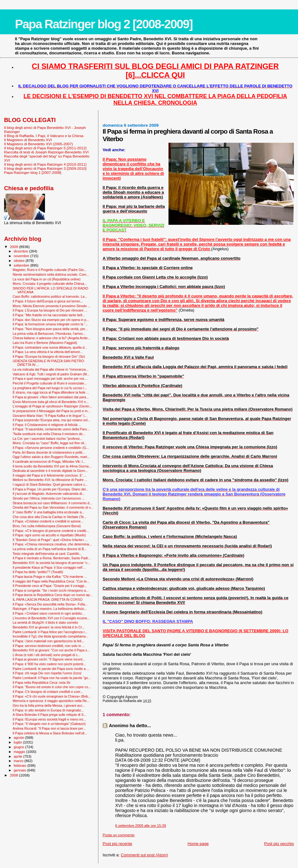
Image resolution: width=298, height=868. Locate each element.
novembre (22, 256)
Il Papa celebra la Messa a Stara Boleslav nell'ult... (50, 733)
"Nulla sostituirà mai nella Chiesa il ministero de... (49, 434)
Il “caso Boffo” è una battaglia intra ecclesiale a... (48, 512)
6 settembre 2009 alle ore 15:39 (141, 826)
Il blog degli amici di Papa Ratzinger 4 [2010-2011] (45, 164)
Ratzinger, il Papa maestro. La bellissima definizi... (50, 609)
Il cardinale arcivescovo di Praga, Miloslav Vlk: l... (49, 462)
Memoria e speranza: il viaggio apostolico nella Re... (51, 701)
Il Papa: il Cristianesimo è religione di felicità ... (47, 425)
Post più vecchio (279, 844)
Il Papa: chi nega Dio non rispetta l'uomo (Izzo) (47, 673)
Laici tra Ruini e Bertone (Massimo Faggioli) (45, 343)
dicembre (22, 251)
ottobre (20, 261)
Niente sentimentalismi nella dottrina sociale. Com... (51, 274)
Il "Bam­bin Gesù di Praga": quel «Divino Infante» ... (50, 540)
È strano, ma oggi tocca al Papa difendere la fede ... (51, 392)
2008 (14, 775)
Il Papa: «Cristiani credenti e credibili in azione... (48, 521)
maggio (20, 752)
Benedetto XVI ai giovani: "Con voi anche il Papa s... (51, 650)
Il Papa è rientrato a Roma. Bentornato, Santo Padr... (52, 558)
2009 (14, 247)
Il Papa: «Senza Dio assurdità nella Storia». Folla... (50, 604)
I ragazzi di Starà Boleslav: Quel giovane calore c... (50, 484)
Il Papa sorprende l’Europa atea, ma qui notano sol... (51, 420)
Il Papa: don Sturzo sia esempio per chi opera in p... (51, 320)
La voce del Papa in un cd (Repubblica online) (47, 279)
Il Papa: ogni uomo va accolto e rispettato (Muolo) (49, 535)
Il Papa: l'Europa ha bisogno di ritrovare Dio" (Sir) (49, 357)
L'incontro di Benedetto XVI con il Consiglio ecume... (51, 618)
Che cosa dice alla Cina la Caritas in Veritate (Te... (50, 517)
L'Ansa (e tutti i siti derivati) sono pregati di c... (46, 655)
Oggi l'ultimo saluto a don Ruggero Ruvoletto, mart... (51, 457)
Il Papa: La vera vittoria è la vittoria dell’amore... (48, 352)
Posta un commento (119, 835)
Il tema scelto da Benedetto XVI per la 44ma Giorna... (52, 466)
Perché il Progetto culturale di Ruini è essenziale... (50, 383)
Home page (198, 844)
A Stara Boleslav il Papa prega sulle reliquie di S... (50, 715)
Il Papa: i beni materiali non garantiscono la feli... (48, 641)
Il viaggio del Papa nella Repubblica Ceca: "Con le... (51, 581)
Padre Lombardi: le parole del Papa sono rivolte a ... (51, 669)
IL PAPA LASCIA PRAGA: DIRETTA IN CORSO (47, 600)
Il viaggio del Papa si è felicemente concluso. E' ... (49, 475)
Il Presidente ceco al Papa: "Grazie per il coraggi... (50, 586)
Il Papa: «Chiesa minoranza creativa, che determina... (52, 544)
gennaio (21, 770)
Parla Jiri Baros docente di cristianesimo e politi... (49, 452)
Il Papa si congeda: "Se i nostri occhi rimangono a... (51, 590)
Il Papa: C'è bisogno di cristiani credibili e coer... (48, 692)
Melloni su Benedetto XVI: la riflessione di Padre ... (50, 480)
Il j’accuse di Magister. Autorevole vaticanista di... (49, 494)
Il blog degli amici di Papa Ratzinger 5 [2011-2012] (45, 148)
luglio (18, 742)
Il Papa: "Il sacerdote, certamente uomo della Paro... (51, 429)
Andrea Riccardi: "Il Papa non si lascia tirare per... (49, 728)
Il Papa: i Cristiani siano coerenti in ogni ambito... (49, 613)
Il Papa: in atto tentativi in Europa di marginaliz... (48, 710)
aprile (19, 756)
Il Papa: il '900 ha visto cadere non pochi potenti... (49, 664)
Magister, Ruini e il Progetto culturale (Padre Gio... (50, 270)
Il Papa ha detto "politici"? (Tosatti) (38, 572)
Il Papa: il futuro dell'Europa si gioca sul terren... (48, 301)
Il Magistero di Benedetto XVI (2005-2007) (39, 144)
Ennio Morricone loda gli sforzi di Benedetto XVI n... (51, 402)
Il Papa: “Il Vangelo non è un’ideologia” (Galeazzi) (49, 724)
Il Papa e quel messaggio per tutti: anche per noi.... (50, 379)
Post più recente (117, 844)
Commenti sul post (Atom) (144, 855)
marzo (19, 761)
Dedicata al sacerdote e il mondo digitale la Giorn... (50, 471)
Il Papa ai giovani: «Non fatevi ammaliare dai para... (51, 397)
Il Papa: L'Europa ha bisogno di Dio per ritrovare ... (50, 310)
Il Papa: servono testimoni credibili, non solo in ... (49, 646)
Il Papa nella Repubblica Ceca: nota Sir (41, 683)
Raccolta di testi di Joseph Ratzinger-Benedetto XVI (46, 152)
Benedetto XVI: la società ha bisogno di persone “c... (51, 563)
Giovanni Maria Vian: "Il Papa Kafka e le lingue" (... (50, 416)
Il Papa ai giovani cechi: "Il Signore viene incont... (49, 659)
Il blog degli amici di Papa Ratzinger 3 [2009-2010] (45, 168)
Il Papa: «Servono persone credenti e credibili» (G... (51, 448)
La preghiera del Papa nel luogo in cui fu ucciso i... (50, 388)
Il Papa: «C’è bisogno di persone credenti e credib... (51, 531)
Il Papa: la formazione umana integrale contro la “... (50, 324)
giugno (20, 747)
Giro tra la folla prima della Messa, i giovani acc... (49, 705)
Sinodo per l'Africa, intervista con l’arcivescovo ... (49, 498)
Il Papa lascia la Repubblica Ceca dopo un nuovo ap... (52, 595)
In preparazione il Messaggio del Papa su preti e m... (51, 411)
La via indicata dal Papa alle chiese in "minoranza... (50, 369)
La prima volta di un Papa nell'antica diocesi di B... (50, 549)
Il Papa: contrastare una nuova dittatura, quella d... (50, 347)
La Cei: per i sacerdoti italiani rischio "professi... (47, 439)
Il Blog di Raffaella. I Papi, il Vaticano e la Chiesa (44, 136)
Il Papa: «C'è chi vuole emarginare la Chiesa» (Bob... (52, 696)
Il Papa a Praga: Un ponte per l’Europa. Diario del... (50, 489)
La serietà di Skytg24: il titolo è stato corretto (45, 622)
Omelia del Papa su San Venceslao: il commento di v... (53, 507)
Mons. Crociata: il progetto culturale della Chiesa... (50, 284)
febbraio (21, 766)
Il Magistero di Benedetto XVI (28, 140)
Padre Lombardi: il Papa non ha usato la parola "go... (52, 678)
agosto (20, 738)
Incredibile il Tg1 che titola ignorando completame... (50, 636)
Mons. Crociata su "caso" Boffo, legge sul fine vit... (50, 443)
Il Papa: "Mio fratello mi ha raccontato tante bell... (49, 315)
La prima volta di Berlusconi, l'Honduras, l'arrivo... (49, 334)
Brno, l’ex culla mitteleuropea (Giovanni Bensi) (47, 526)
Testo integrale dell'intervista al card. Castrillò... (47, 554)
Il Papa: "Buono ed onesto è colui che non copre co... (52, 687)
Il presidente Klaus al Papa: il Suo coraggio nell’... (49, 567)
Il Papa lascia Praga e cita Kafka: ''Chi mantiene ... (50, 577)
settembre (22, 265)
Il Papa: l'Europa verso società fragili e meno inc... (49, 719)
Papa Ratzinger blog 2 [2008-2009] (104, 24)
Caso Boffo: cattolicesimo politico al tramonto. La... (50, 296)
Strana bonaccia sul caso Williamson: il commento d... (52, 503)
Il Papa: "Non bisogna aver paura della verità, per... (50, 329)
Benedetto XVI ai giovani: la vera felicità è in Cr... (49, 627)
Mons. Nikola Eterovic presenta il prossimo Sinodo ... (52, 306)
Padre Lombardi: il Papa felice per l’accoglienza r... (50, 632)
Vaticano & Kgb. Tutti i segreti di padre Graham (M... (51, 374)
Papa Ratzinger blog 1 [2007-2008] (33, 172)
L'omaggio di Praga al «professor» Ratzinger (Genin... (52, 406)
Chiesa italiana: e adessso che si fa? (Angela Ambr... (51, 338)
